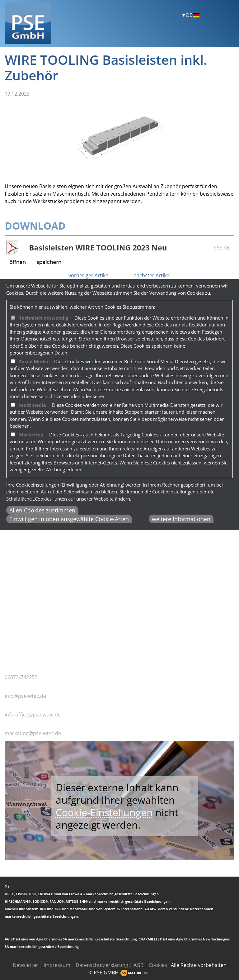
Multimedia (32, 405)
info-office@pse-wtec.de (33, 715)
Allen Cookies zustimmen (42, 510)
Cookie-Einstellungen (104, 812)
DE (193, 15)
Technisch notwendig (44, 318)
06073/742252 (21, 677)
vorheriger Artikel (89, 275)
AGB (138, 965)
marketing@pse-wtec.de (33, 733)
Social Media (34, 361)
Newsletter (26, 965)
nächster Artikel (152, 275)
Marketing (31, 435)
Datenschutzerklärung (102, 965)
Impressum (57, 965)
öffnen (18, 262)
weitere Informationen (181, 519)
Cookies (158, 965)
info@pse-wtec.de (25, 696)
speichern (49, 262)
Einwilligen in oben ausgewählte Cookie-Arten (69, 519)
